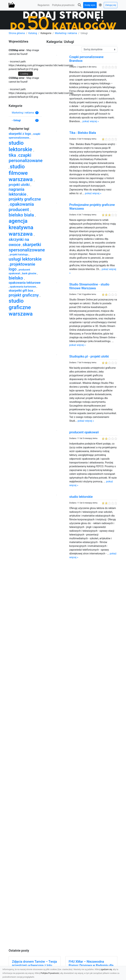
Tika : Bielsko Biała (83, 133)
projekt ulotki (20, 185)
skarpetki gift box (21, 291)
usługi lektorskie (25, 259)
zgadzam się (106, 969)
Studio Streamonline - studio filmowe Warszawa (89, 286)
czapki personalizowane (26, 158)
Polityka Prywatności (50, 973)
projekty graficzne (25, 199)
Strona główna (17, 33)
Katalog (33, 33)
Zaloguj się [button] (111, 5)
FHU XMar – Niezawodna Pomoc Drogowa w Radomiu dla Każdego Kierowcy (91, 965)
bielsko (16, 278)
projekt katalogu (19, 254)
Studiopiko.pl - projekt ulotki (89, 356)
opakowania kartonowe (23, 287)
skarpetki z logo (20, 134)
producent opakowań (84, 432)
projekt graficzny (24, 295)
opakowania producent (21, 207)
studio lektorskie (81, 497)
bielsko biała (22, 215)
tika (13, 155)
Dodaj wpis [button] (90, 5)
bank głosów (30, 273)
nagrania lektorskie (18, 192)
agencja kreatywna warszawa (21, 227)
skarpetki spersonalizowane (27, 247)
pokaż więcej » (90, 121)
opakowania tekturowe (25, 283)
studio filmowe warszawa (21, 173)
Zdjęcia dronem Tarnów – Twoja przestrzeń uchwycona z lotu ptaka (34, 965)
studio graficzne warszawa (21, 307)
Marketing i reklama (66, 33)
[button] (80, 5)
